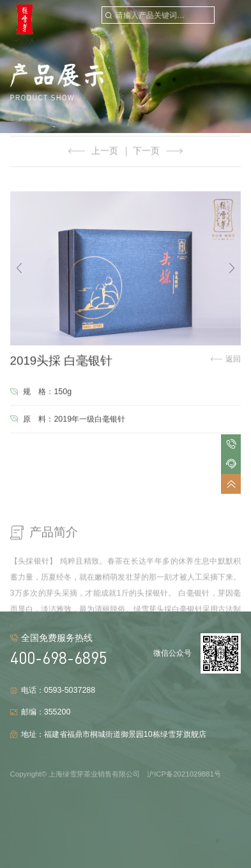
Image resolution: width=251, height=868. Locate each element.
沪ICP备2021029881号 (184, 774)
